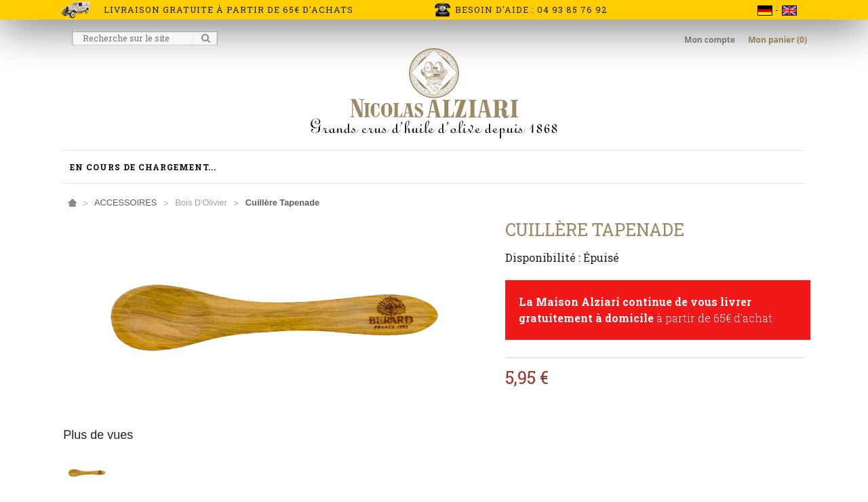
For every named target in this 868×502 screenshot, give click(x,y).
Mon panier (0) (777, 40)
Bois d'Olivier (201, 202)
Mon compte (711, 40)
